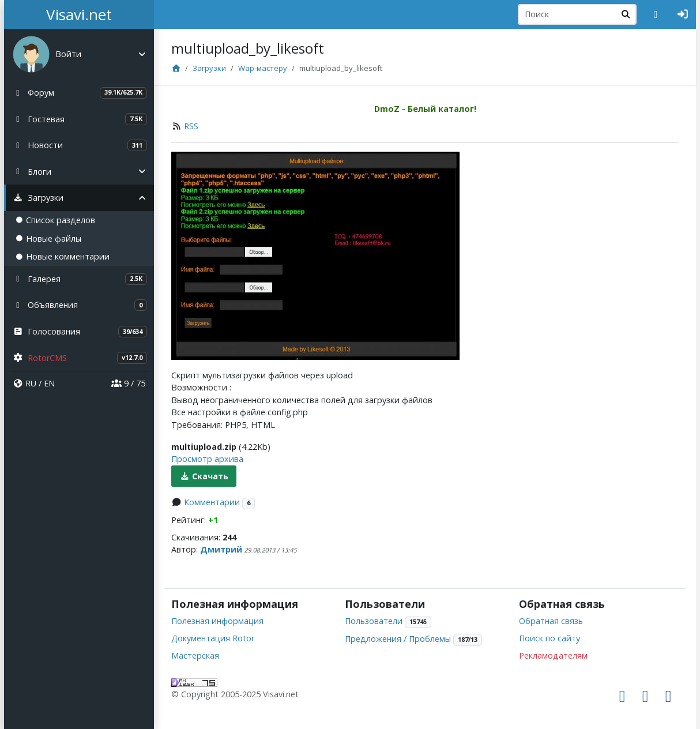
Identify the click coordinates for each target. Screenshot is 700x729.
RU (31, 383)
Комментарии (212, 502)
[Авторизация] (683, 14)
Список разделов (55, 220)
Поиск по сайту (550, 638)
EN (49, 383)
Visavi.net (79, 14)
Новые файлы (48, 238)
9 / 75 (128, 383)
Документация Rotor (213, 638)
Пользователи (374, 621)
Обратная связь (551, 621)
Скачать (204, 476)
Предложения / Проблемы (398, 639)
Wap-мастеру (263, 68)
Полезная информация (217, 621)
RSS (191, 126)
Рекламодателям (553, 655)
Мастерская (195, 655)
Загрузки (209, 68)
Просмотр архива (207, 459)
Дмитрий (221, 549)
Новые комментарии (63, 256)
